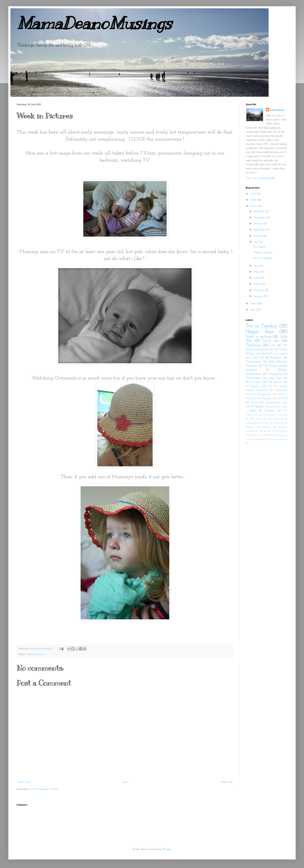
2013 (253, 206)
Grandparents (264, 394)
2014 (254, 200)
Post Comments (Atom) (45, 789)
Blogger (167, 849)
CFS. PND (282, 399)
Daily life (271, 341)
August (258, 236)
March (258, 284)
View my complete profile (260, 178)
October (258, 224)
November (260, 218)
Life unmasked (259, 354)
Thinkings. (270, 411)
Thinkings (253, 345)
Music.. (260, 435)
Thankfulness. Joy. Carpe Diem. (264, 378)
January (259, 296)
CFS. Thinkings (275, 419)
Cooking (250, 423)
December (260, 211)
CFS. (262, 358)
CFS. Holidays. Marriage (275, 415)
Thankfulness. (254, 362)
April (257, 278)
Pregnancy (276, 358)
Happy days (260, 332)
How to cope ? (254, 382)
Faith (282, 423)
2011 (253, 310)
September (260, 230)
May (257, 272)
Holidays (250, 427)
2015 (253, 194)
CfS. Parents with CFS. (259, 386)
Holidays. (266, 427)
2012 (253, 304)
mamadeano (277, 110)
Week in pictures (36, 654)
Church (255, 403)
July (256, 242)
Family (283, 349)
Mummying (275, 374)
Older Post (226, 782)
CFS (273, 345)
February (259, 290)
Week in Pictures (263, 252)
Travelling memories (277, 439)
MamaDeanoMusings (94, 23)
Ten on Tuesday (262, 258)
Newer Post (24, 782)
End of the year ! (266, 423)
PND (270, 435)
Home (126, 782)
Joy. (265, 431)
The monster (275, 382)
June (257, 266)
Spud (261, 439)
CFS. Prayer (256, 419)
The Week (259, 247)
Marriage (267, 399)
